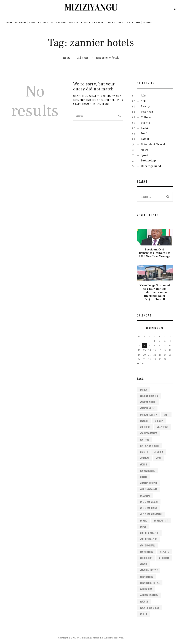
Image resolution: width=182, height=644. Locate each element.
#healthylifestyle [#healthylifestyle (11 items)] (148, 483)
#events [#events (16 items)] (144, 452)
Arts (144, 101)
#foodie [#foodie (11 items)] (143, 465)
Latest (145, 139)
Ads (143, 96)
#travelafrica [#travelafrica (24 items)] (146, 577)
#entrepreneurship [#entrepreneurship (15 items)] (149, 446)
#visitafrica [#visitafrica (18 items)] (146, 589)
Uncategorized (151, 166)
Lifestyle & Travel (153, 144)
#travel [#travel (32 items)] (143, 564)
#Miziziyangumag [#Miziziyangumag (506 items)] (148, 508)
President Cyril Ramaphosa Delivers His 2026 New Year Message (155, 253)
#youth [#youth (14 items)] (143, 614)
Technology (149, 161)
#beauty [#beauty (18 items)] (159, 421)
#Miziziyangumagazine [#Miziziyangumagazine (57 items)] (151, 514)
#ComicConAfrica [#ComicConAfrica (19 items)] (148, 433)
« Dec (141, 363)
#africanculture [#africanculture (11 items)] (148, 402)
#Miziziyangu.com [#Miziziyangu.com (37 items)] (149, 502)
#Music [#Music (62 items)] (143, 521)
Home (67, 57)
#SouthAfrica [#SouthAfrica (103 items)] (146, 552)
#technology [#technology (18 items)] (146, 558)
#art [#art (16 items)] (166, 415)
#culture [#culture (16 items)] (144, 440)
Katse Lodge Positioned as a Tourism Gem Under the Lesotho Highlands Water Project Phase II (155, 292)
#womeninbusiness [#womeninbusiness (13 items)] (149, 608)
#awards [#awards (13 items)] (144, 421)
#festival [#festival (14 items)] (144, 458)
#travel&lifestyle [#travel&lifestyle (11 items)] (148, 570)
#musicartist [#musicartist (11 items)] (161, 521)
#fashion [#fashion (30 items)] (159, 452)
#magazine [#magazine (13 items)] (145, 496)
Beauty (145, 106)
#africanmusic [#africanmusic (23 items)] (147, 409)
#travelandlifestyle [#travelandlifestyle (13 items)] (150, 583)
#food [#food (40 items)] (159, 458)
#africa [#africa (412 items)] (143, 390)
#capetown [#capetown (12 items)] (163, 427)
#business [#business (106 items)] (145, 427)
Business (147, 112)
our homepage (100, 104)
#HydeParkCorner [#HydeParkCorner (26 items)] (148, 489)
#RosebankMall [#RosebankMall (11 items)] (147, 546)
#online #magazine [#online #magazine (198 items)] (149, 533)
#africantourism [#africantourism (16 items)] (148, 415)
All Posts (83, 57)
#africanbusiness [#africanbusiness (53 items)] (149, 396)
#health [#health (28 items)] (143, 477)
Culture (146, 117)
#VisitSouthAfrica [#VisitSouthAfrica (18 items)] (149, 595)
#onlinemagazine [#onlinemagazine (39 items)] (148, 539)
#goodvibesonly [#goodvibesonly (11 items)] (148, 471)
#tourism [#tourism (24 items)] (164, 558)
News (144, 150)
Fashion (146, 128)
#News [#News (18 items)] (143, 527)
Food (144, 133)
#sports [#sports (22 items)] (164, 552)
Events (145, 123)
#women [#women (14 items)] (144, 602)
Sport (145, 155)
